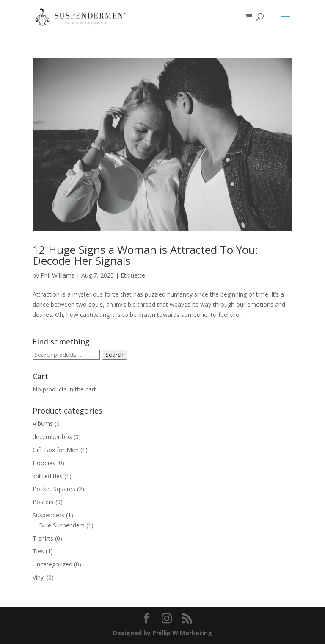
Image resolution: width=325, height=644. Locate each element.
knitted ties (48, 476)
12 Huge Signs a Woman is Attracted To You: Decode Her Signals (145, 255)
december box (52, 437)
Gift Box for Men (56, 450)
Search (114, 355)
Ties (38, 551)
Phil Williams (58, 275)
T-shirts (43, 538)
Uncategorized (52, 564)
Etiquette (133, 275)
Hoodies (44, 463)
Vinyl (39, 577)
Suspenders (48, 515)
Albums (43, 423)
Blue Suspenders (62, 525)
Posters (43, 502)
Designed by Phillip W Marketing (162, 633)
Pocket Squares (54, 489)
